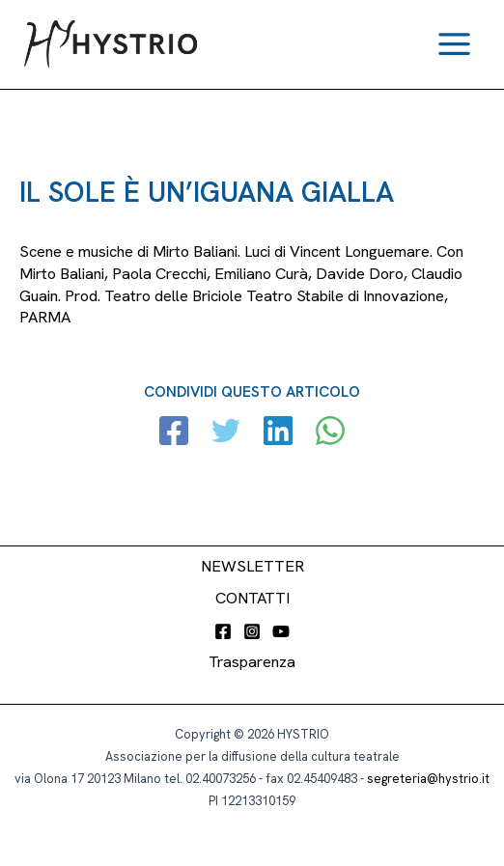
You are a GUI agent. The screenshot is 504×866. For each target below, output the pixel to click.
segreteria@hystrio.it (428, 779)
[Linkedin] (278, 433)
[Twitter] (226, 433)
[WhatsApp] (330, 433)
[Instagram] (252, 631)
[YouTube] (281, 631)
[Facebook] (174, 433)
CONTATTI (252, 598)
